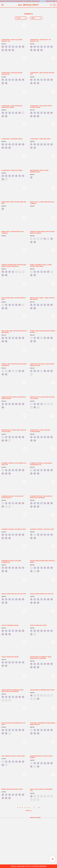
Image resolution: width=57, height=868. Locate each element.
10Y (31, 148)
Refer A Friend (35, 818)
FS (31, 177)
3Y (38, 144)
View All (28, 810)
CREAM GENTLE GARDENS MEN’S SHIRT (42, 690)
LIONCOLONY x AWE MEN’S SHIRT (12, 139)
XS (6, 47)
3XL (3, 50)
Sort (36, 18)
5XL (10, 50)
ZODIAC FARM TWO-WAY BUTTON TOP (14, 594)
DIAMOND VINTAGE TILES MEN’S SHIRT (14, 529)
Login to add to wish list (24, 25)
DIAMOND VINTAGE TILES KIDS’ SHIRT (42, 529)
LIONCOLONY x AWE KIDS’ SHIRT (40, 139)
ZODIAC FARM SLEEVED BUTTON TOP (42, 594)
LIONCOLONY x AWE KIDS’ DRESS (12, 170)
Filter (21, 18)
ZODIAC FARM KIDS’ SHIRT (38, 625)
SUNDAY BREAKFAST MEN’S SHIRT (12, 789)
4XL (6, 50)
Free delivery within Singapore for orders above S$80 (20, 1)
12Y (35, 148)
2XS (3, 47)
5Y (45, 144)
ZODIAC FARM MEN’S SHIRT (10, 625)
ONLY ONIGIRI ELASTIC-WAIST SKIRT (13, 756)
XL (20, 47)
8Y (52, 144)
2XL (23, 47)
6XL (13, 50)
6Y (48, 144)
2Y (35, 144)
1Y (31, 144)
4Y (41, 144)
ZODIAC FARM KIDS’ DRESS (10, 657)
